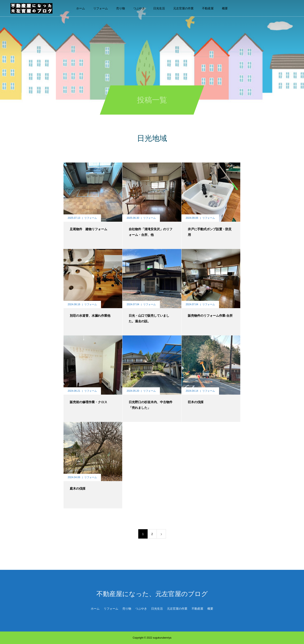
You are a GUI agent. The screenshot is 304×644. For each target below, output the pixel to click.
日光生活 (159, 8)
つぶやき (139, 8)
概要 (225, 8)
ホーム (81, 8)
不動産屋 (208, 8)
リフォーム (101, 8)
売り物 (121, 8)
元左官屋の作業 (183, 8)
